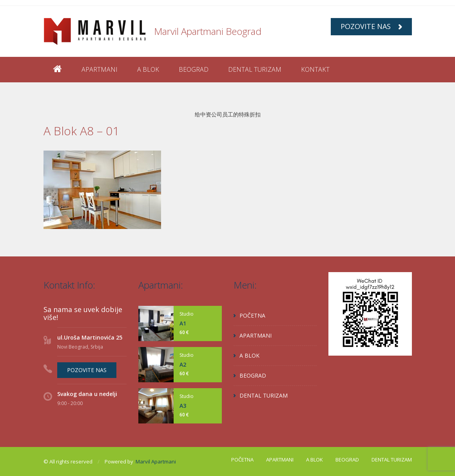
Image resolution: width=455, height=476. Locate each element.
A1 (183, 323)
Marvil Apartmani (156, 461)
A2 (183, 364)
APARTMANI (100, 69)
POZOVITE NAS (371, 26)
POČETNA (252, 315)
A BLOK (148, 69)
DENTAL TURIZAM (255, 69)
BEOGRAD (194, 69)
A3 (183, 406)
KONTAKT (315, 69)
